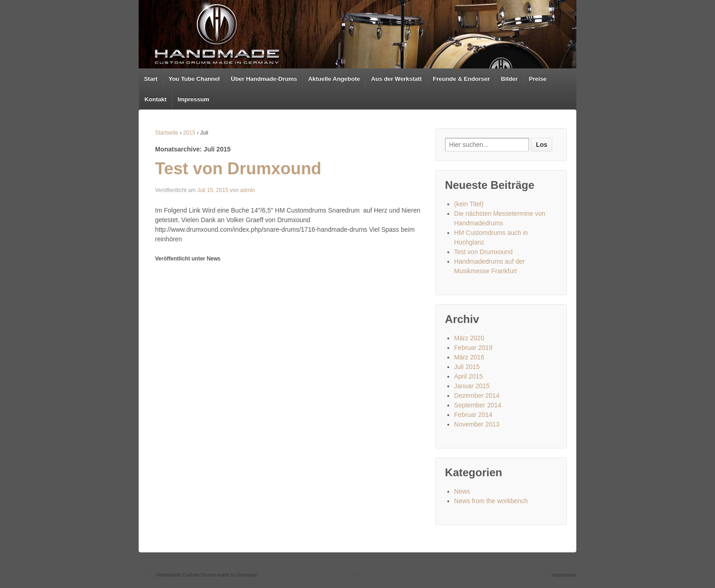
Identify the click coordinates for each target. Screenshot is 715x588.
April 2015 (469, 376)
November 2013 (477, 424)
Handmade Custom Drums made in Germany (206, 575)
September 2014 (478, 405)
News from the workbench (491, 501)
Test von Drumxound (238, 169)
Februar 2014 (473, 415)
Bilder (510, 79)
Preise (538, 79)
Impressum (193, 99)
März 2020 (469, 338)
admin (248, 190)
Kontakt (155, 99)
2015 (189, 133)
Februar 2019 (473, 348)
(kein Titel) (469, 204)
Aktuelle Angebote (334, 79)
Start (151, 79)
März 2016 (469, 357)
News (213, 259)
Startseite (167, 133)
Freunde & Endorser (461, 79)
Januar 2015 (472, 386)
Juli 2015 (467, 367)
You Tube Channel (194, 79)
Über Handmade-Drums (264, 79)
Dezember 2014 (477, 395)
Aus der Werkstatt (396, 79)
